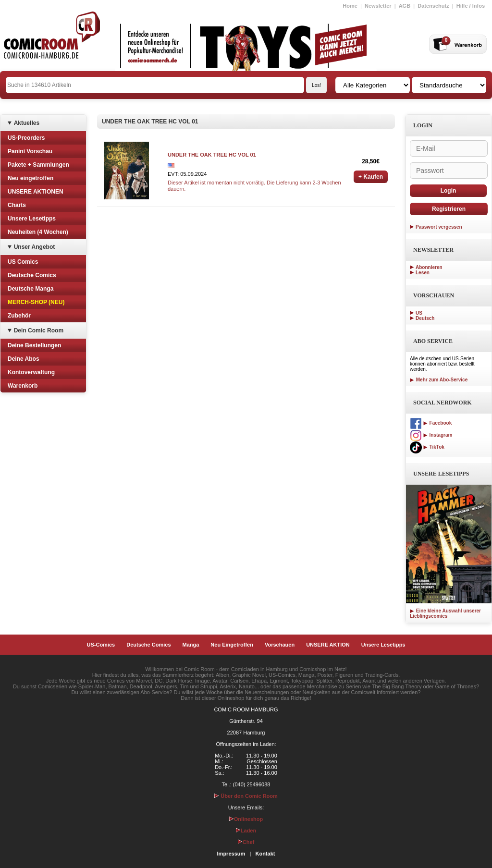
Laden (246, 831)
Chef (246, 842)
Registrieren (449, 209)
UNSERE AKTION (328, 645)
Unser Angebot (35, 247)
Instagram (431, 435)
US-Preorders (26, 138)
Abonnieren (429, 267)
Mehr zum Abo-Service (439, 380)
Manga (191, 645)
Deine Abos (24, 359)
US (419, 313)
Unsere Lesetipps (32, 219)
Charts (17, 205)
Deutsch (425, 318)
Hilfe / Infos (471, 6)
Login (449, 191)
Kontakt (265, 854)
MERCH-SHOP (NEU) (36, 302)
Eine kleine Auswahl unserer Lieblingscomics (445, 613)
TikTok (427, 447)
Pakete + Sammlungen (38, 165)
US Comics (23, 262)
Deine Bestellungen (34, 345)
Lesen (423, 273)
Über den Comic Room (246, 796)
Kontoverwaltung (31, 372)
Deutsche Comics (32, 275)
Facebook (431, 423)
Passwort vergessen (439, 227)
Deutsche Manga (31, 289)
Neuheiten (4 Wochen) (38, 232)
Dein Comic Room (39, 330)
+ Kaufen (371, 177)
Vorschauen (280, 645)
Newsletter (378, 6)
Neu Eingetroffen (232, 645)
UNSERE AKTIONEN (36, 192)
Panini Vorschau (30, 151)
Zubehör (19, 316)
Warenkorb (23, 386)
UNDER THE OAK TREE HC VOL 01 (212, 155)
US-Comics (101, 645)
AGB (405, 6)
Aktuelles (27, 123)
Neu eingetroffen (31, 178)
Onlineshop (246, 819)
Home (350, 6)
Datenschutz (433, 6)
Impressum (231, 854)
